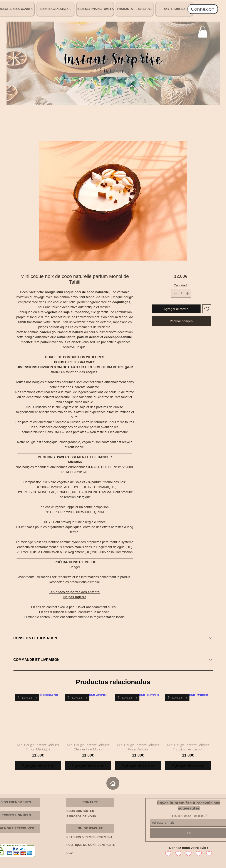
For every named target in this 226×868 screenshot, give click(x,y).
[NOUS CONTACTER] (82, 811)
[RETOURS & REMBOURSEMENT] (97, 837)
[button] (90, 802)
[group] (113, 732)
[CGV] (71, 853)
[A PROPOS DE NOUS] (84, 816)
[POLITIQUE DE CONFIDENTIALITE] (98, 845)
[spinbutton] (181, 293)
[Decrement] (175, 293)
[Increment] (188, 293)
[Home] (113, 783)
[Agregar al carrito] (38, 766)
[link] (203, 32)
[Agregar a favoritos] (207, 309)
